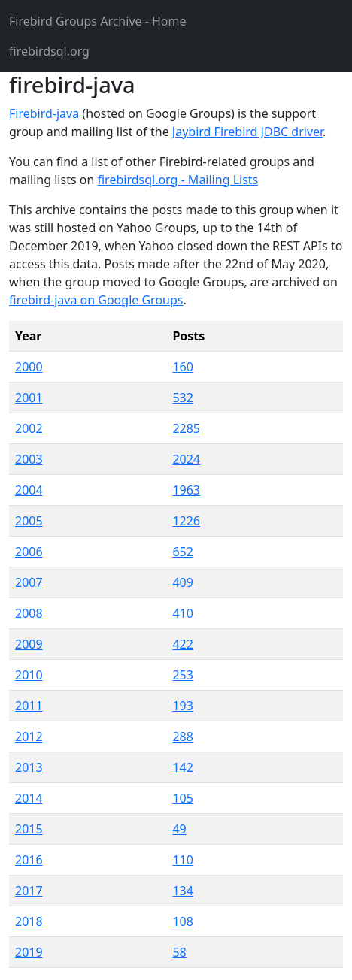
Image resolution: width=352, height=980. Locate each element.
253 (182, 675)
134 (182, 891)
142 (182, 767)
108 (182, 921)
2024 (186, 459)
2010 (29, 675)
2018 (29, 921)
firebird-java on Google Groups (96, 300)
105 (182, 798)
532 (182, 398)
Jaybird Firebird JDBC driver (247, 132)
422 (182, 644)
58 (179, 952)
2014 (29, 798)
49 (179, 829)
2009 (29, 644)
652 (182, 552)
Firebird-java (44, 113)
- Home (98, 21)
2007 (29, 582)
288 (182, 737)
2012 (29, 737)
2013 (29, 767)
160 (182, 367)
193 (182, 706)
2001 (29, 398)
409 (182, 582)
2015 (29, 829)
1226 (186, 521)
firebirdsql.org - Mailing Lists (178, 180)
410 (182, 613)
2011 (29, 706)
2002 (29, 428)
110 (182, 860)
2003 (29, 459)
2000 (29, 367)
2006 (29, 552)
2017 (29, 891)
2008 (29, 613)
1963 (186, 490)
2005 (29, 521)
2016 (29, 860)
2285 (186, 428)
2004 (29, 490)
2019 (29, 952)
